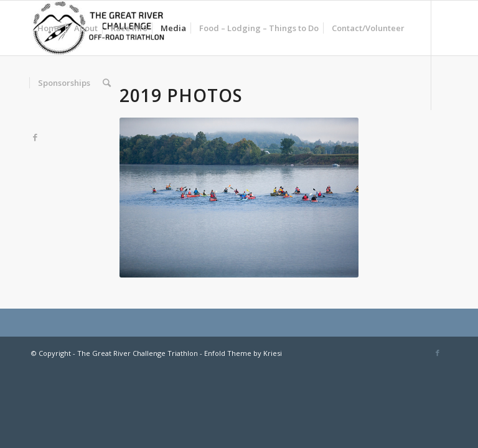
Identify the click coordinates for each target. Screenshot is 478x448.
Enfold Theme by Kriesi (243, 353)
